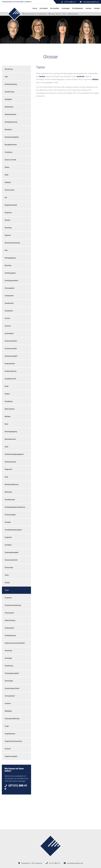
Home (35, 8)
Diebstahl (8, 182)
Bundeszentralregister (12, 137)
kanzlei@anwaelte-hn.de (91, 2)
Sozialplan (8, 545)
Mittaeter (8, 417)
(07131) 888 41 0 (55, 863)
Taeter (7, 590)
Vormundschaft (10, 696)
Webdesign (8, 711)
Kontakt (97, 8)
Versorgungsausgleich (12, 673)
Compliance (9, 152)
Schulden (8, 522)
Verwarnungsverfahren (12, 688)
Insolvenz (8, 326)
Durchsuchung (9, 190)
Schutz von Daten (10, 160)
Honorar (7, 318)
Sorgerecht (8, 537)
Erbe (6, 250)
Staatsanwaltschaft (11, 560)
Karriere (89, 8)
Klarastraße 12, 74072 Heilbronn (32, 863)
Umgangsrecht (9, 628)
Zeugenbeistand (10, 734)
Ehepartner (8, 213)
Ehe (6, 197)
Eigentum (8, 235)
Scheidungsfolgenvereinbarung (15, 507)
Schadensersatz (10, 500)
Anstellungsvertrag (11, 84)
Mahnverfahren (10, 409)
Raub (6, 477)
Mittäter (95, 79)
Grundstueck (9, 311)
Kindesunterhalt (10, 364)
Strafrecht (81, 76)
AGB (6, 77)
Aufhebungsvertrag (11, 122)
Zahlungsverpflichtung (12, 719)
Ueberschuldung (10, 620)
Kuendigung (9, 401)
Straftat (7, 583)
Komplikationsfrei (10, 379)
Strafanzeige (9, 568)
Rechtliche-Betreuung (12, 484)
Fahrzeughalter (10, 288)
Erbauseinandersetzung (12, 243)
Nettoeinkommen (10, 439)
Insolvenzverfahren (11, 341)
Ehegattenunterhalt (11, 205)
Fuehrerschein (9, 296)
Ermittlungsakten (10, 273)
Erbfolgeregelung (10, 258)
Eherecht (7, 220)
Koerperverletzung (10, 371)
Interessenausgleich (11, 356)
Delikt (7, 175)
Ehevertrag (8, 228)
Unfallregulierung (10, 636)
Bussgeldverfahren (11, 145)
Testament (8, 598)
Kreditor (7, 394)
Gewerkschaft (9, 303)
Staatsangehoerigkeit (12, 552)
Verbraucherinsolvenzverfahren (15, 643)
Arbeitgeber (8, 99)
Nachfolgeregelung (11, 432)
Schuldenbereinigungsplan (13, 530)
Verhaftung (8, 651)
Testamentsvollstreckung (13, 605)
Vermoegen (8, 658)
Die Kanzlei (44, 8)
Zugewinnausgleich (11, 756)
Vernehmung (9, 666)
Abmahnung (9, 69)
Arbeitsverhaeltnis (10, 114)
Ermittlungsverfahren (11, 281)
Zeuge (7, 726)
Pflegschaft (8, 469)
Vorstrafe (8, 703)
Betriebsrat (8, 130)
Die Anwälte (55, 8)
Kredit (7, 386)
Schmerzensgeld (10, 515)
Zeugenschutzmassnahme (13, 741)
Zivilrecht (8, 749)
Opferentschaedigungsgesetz (14, 454)
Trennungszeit (9, 613)
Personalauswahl (10, 462)
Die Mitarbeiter (78, 8)
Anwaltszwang (9, 92)
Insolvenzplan (9, 333)
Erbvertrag (8, 265)
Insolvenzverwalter (11, 349)
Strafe (7, 575)
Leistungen (66, 8)
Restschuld (8, 492)
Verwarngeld (9, 681)
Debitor (7, 167)
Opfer (6, 447)
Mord (6, 424)
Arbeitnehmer (9, 107)
